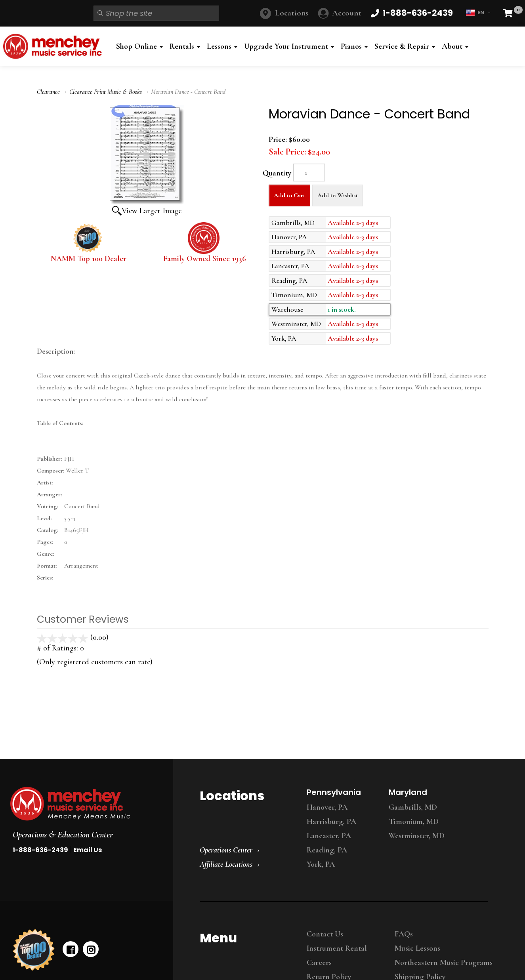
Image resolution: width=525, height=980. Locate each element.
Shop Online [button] (139, 46)
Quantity (277, 173)
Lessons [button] (222, 46)
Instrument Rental (337, 948)
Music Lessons (417, 948)
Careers (319, 963)
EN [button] (478, 13)
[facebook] (71, 949)
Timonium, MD (414, 822)
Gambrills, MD (413, 807)
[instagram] (91, 949)
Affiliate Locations (226, 864)
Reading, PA (327, 850)
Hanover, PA (327, 807)
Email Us (88, 850)
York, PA (321, 864)
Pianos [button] (354, 46)
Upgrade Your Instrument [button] (289, 46)
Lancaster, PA (329, 836)
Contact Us (325, 934)
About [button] (455, 46)
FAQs (404, 934)
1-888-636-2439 (40, 850)
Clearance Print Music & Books (106, 92)
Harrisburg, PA (331, 822)
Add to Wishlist (338, 195)
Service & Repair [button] (405, 46)
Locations (292, 13)
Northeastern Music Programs (444, 963)
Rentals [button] (185, 46)
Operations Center (226, 850)
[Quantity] (309, 173)
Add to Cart (289, 195)
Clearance (48, 92)
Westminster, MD (417, 836)
